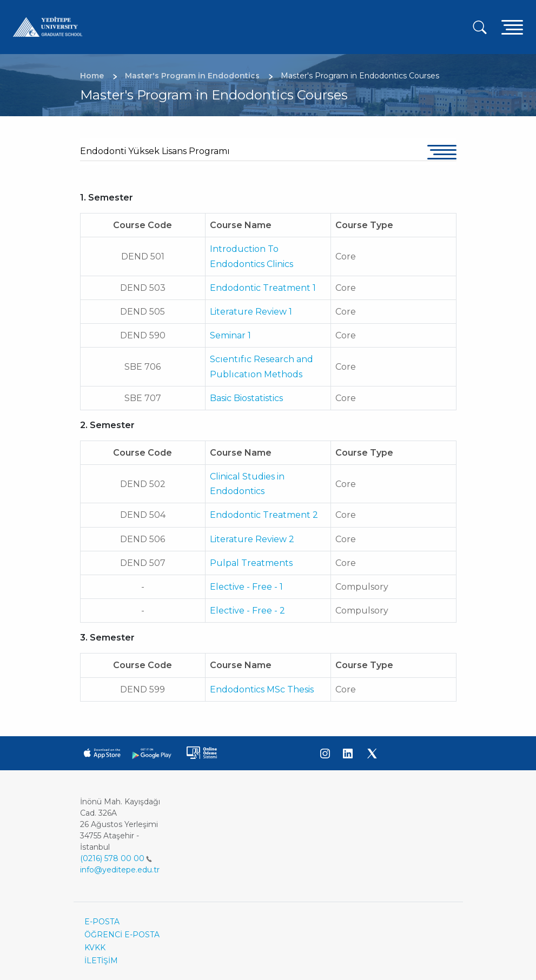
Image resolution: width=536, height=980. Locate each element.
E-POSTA (102, 922)
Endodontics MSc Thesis (262, 689)
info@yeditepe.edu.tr (120, 870)
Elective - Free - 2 (247, 611)
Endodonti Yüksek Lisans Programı (155, 151)
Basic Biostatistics (246, 398)
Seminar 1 (230, 335)
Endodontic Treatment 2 (264, 515)
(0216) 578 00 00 (116, 858)
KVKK (95, 948)
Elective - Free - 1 (246, 587)
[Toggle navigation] (512, 27)
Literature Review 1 (251, 312)
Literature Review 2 (252, 539)
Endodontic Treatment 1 (263, 288)
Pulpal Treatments (251, 563)
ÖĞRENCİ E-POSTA (122, 935)
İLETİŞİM (101, 961)
